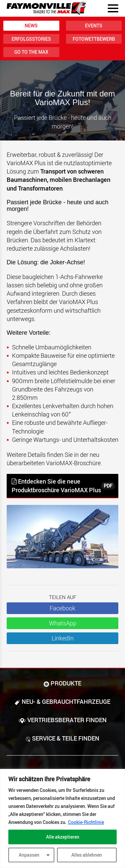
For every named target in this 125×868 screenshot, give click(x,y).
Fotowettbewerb (94, 39)
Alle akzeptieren (63, 837)
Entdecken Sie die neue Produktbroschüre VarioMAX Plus (63, 485)
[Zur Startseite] (46, 8)
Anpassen (29, 855)
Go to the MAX (31, 52)
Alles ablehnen (87, 855)
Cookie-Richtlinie (86, 822)
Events (94, 26)
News (31, 26)
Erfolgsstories (31, 39)
